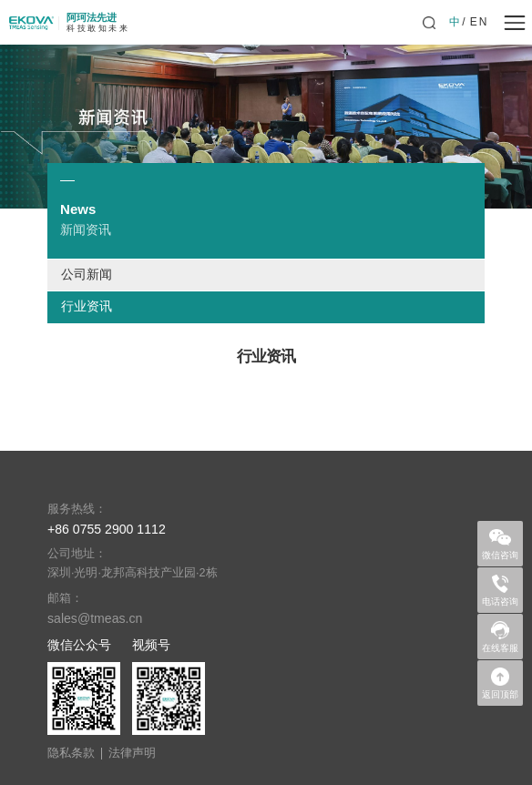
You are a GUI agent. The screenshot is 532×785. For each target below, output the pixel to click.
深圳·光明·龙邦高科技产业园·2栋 (133, 573)
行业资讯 (87, 306)
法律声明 (132, 754)
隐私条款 (71, 754)
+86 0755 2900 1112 (107, 529)
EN (480, 22)
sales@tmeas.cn (95, 618)
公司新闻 (87, 275)
